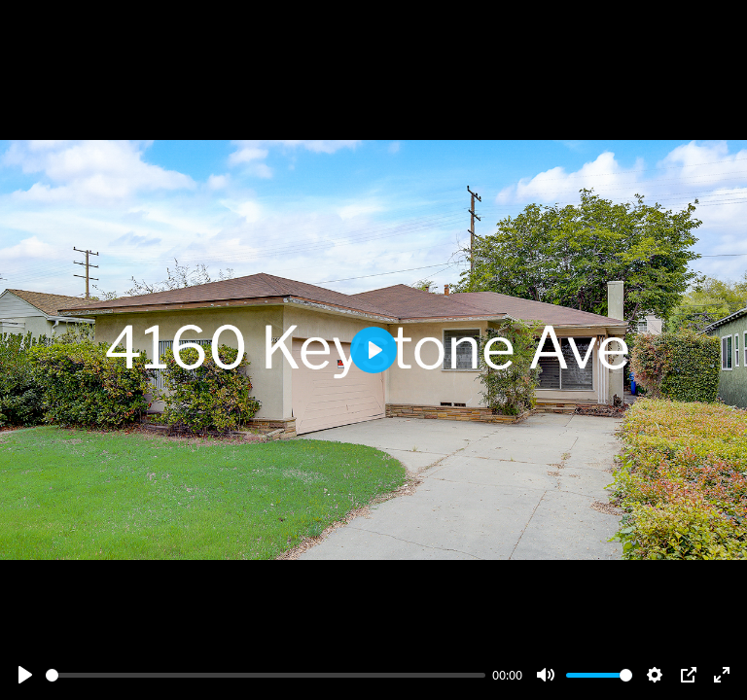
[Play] (25, 675)
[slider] (266, 675)
